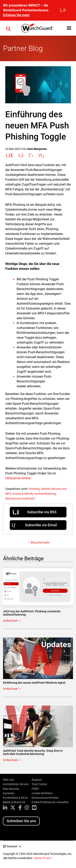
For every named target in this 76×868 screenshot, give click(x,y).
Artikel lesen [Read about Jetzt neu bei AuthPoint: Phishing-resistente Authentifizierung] (11, 621)
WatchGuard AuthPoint (20, 499)
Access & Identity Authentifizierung (34, 494)
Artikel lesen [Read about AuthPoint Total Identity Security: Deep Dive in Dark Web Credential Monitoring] (11, 760)
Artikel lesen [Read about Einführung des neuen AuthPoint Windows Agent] (11, 689)
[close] (63, 10)
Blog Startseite (40, 542)
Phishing (34, 489)
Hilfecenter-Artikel (18, 478)
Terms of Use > (43, 858)
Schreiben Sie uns (21, 821)
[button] (8, 28)
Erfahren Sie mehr (16, 15)
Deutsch (12, 846)
